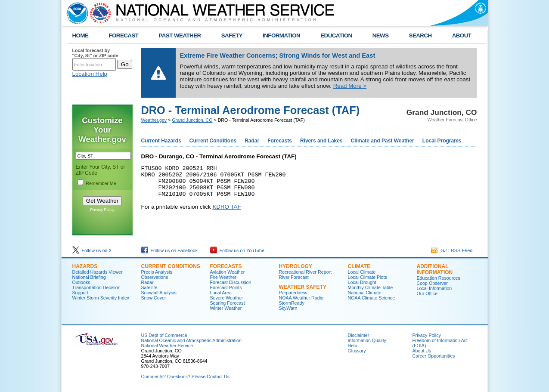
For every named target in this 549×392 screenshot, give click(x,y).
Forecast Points (226, 287)
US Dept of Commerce (164, 335)
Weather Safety (303, 287)
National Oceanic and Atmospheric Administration (191, 340)
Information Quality (367, 340)
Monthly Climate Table (371, 287)
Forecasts (280, 141)
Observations (155, 277)
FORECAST (123, 35)
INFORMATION (281, 35)
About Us (422, 351)
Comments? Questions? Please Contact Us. (186, 377)
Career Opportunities (434, 356)
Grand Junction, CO (192, 120)
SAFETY (232, 35)
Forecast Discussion (231, 282)
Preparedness (293, 293)
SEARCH (420, 35)
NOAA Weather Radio (301, 298)
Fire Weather (223, 277)
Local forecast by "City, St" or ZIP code (95, 53)
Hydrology (296, 266)
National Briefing (89, 277)
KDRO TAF (226, 213)
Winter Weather (226, 308)
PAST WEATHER (180, 35)
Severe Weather (227, 298)
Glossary (357, 351)
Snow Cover (154, 298)
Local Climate (362, 272)
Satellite (149, 287)
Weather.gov (154, 120)
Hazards (85, 266)
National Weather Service (167, 346)
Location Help (90, 74)
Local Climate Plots (368, 277)
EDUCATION (336, 35)
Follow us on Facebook (170, 250)
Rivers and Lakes (321, 141)
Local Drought (362, 282)
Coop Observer (432, 283)
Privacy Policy (102, 210)
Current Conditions (213, 141)
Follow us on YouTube (237, 250)
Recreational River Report (306, 272)
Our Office (427, 293)
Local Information (434, 288)
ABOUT (462, 35)
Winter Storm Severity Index (101, 298)
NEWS (381, 35)
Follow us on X (92, 250)
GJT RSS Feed (452, 250)
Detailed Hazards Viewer (98, 272)
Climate (359, 266)
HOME (81, 35)
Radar (252, 141)
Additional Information (435, 269)
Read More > (350, 86)
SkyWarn (288, 308)
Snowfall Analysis (159, 293)
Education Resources (439, 278)
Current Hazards (161, 141)
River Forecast (294, 277)
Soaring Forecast (228, 303)
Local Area (221, 293)
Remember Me (101, 183)
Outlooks (81, 282)
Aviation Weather (228, 272)
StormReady (292, 303)
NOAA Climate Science (372, 298)
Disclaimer (359, 335)
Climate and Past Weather (383, 141)
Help (353, 346)
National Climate (365, 293)
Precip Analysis (157, 272)
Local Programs (442, 141)
